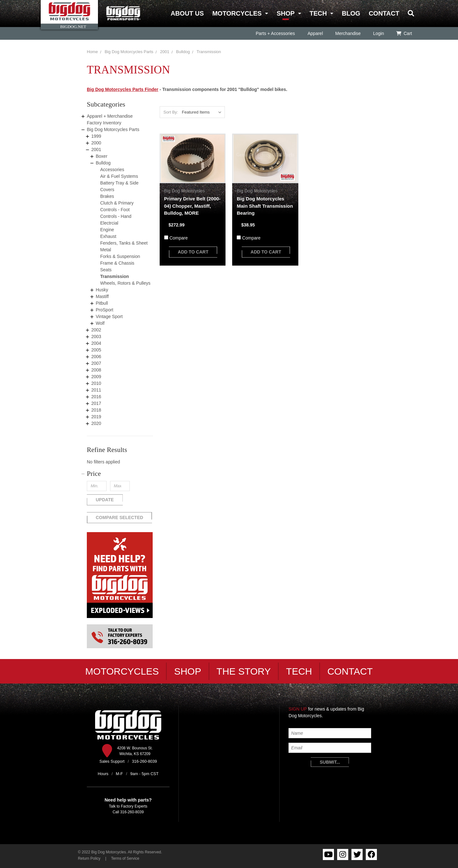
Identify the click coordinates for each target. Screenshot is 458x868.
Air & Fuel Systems (119, 176)
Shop (286, 13)
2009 (96, 377)
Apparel (315, 33)
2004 (96, 343)
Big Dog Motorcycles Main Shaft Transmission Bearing (265, 206)
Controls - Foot (115, 210)
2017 (96, 403)
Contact (384, 13)
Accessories (112, 170)
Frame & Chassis (117, 263)
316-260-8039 (132, 812)
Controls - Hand (116, 216)
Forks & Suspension (120, 256)
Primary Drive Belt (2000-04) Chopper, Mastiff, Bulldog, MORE (192, 206)
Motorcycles (237, 13)
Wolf (100, 323)
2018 (96, 410)
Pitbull (102, 303)
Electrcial (109, 223)
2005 (96, 350)
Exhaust (108, 236)
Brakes (107, 196)
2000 (96, 143)
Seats (106, 270)
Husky (102, 290)
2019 (96, 417)
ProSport (104, 310)
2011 (96, 390)
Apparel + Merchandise (110, 116)
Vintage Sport (109, 316)
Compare (179, 238)
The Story (244, 671)
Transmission (209, 52)
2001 (165, 52)
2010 (96, 383)
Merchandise (348, 33)
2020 (96, 423)
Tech (318, 13)
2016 (96, 397)
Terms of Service (125, 858)
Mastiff (102, 296)
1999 (96, 136)
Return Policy (89, 858)
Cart (404, 33)
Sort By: (171, 112)
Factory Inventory (104, 123)
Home (92, 52)
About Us (187, 13)
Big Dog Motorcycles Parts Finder (123, 89)
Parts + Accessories (275, 33)
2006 (96, 357)
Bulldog (183, 52)
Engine (107, 230)
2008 (96, 370)
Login (378, 33)
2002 (96, 330)
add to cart (193, 252)
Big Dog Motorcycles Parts (129, 52)
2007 (96, 363)
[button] (120, 474)
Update (105, 500)
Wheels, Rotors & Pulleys (125, 283)
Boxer (102, 156)
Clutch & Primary (117, 203)
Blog (351, 13)
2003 (96, 337)
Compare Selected (119, 517)
